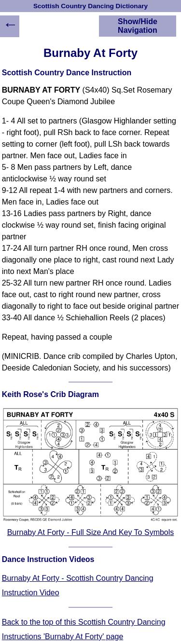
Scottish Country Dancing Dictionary (90, 6)
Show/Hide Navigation (138, 26)
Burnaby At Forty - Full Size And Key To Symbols (91, 532)
